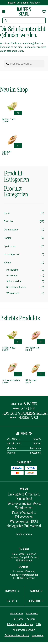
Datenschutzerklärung (17, 635)
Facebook (36, 591)
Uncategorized (12, 254)
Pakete (8, 238)
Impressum (38, 635)
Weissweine (13, 293)
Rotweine (12, 276)
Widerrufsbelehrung (24, 630)
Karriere (31, 619)
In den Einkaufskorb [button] (18, 113)
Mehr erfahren (24, 534)
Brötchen (9, 221)
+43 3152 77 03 (28, 417)
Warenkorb (32, 614)
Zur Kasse (18, 619)
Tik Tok (12, 601)
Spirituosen (10, 246)
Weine (7, 263)
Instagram (12, 591)
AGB (38, 624)
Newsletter (36, 601)
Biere (7, 213)
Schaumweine (14, 281)
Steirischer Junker (16, 287)
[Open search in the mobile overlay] (24, 20)
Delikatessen (11, 230)
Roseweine (12, 270)
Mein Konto (16, 614)
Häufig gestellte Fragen (20, 624)
